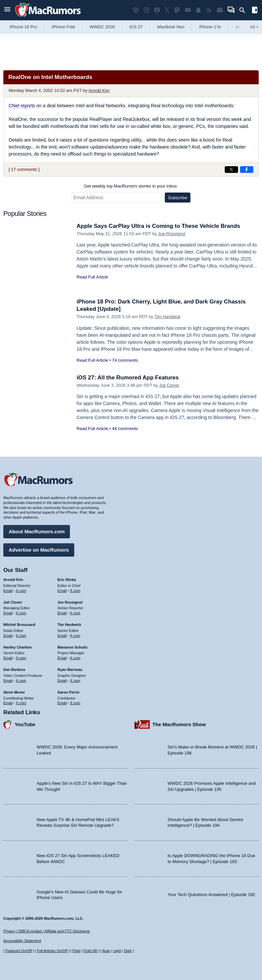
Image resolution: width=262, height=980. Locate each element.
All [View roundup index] (254, 27)
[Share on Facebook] (247, 170)
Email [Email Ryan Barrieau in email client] (62, 681)
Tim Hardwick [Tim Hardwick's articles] (69, 625)
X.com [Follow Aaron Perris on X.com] (75, 703)
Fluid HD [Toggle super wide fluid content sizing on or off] (90, 951)
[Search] (245, 10)
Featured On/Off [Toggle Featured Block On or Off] (18, 951)
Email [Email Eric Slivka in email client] (62, 591)
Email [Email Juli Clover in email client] (8, 613)
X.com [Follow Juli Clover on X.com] (21, 613)
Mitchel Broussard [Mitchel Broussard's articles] (19, 625)
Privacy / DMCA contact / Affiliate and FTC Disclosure (47, 931)
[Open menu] (7, 10)
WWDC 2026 (102, 27)
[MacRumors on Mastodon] (177, 10)
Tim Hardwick (167, 317)
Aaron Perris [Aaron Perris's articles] (69, 692)
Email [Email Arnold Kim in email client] (8, 591)
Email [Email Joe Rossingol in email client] (62, 613)
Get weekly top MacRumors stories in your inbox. (131, 186)
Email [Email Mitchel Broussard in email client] (8, 636)
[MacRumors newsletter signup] (220, 10)
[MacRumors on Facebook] (157, 10)
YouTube (25, 724)
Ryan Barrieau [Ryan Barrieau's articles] (70, 670)
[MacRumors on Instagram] (146, 10)
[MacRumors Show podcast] (136, 10)
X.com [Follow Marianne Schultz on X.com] (75, 658)
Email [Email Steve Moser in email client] (8, 703)
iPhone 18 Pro (23, 27)
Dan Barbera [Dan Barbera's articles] (14, 670)
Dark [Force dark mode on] (128, 951)
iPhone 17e (210, 27)
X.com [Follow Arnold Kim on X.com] (21, 591)
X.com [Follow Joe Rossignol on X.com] (75, 613)
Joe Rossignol (172, 234)
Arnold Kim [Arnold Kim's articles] (13, 580)
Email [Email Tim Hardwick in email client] (62, 636)
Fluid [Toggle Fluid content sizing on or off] (76, 951)
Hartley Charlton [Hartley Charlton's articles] (18, 647)
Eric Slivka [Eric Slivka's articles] (67, 580)
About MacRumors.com (37, 531)
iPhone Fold (63, 27)
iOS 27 (136, 27)
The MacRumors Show (179, 724)
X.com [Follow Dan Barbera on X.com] (21, 681)
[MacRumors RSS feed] (209, 10)
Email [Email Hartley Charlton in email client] (8, 658)
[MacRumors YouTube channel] (188, 10)
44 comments (125, 429)
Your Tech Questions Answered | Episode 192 (212, 895)
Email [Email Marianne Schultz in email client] (62, 658)
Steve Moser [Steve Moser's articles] (14, 692)
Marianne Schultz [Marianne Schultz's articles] (73, 647)
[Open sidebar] (255, 11)
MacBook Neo (171, 27)
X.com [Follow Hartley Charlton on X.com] (21, 658)
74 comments (125, 360)
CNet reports (22, 106)
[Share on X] (231, 170)
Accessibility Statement (22, 941)
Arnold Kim (99, 90)
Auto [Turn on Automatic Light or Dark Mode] (106, 951)
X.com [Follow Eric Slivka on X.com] (75, 591)
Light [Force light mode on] (117, 951)
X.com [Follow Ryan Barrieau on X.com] (75, 681)
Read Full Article (92, 277)
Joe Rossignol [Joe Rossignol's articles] (70, 602)
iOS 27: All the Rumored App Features (128, 378)
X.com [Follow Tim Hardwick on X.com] (75, 636)
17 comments (24, 169)
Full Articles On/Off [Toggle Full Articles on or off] (52, 951)
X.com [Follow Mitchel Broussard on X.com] (21, 636)
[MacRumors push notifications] (198, 10)
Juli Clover (169, 385)
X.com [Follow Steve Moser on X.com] (21, 703)
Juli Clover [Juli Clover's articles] (13, 602)
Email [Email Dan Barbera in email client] (8, 681)
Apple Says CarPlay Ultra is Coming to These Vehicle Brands (158, 226)
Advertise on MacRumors (39, 550)
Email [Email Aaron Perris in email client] (62, 703)
